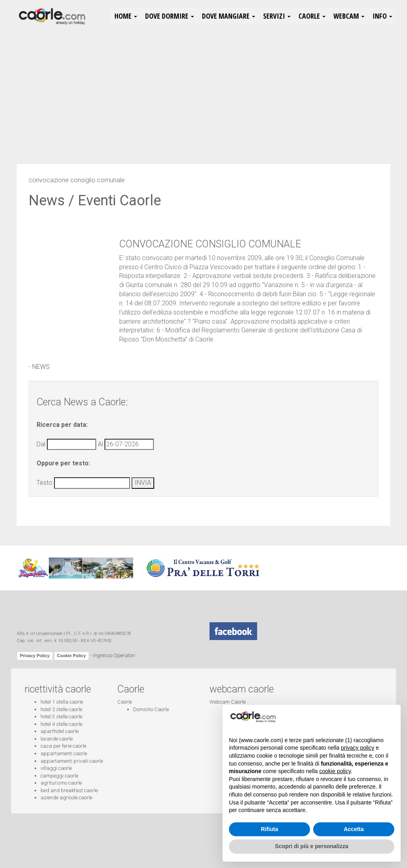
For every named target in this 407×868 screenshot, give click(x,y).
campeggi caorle (59, 776)
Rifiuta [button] (269, 829)
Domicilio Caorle (151, 709)
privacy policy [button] (358, 748)
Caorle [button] (312, 16)
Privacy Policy (35, 656)
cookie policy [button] (335, 771)
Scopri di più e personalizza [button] (312, 846)
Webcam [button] (349, 16)
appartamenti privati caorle (72, 761)
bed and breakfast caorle (69, 790)
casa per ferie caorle (63, 746)
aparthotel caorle (60, 731)
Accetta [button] (354, 829)
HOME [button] (126, 16)
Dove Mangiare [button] (229, 16)
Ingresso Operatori (114, 656)
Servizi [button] (277, 16)
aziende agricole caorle (66, 798)
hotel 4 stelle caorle (61, 724)
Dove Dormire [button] (170, 16)
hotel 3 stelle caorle (61, 717)
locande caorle (57, 739)
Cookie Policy (72, 656)
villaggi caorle (56, 768)
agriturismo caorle (61, 783)
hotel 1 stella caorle (62, 702)
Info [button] (382, 16)
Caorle (125, 702)
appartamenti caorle (64, 753)
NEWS (41, 367)
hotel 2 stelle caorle (61, 709)
